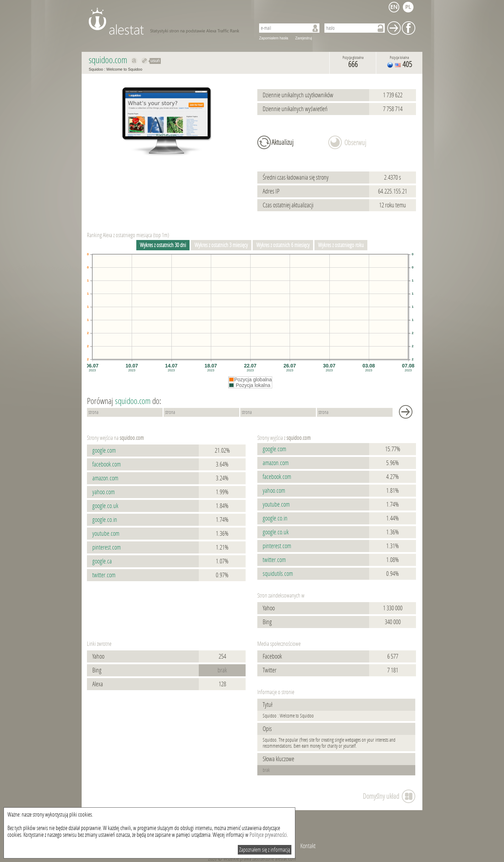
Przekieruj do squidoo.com (145, 61)
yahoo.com (103, 492)
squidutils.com (278, 574)
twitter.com (104, 575)
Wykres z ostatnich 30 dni (163, 245)
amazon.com (105, 478)
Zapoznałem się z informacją (265, 850)
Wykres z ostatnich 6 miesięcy (283, 245)
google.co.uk (105, 506)
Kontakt (308, 846)
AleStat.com (168, 21)
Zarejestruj (304, 38)
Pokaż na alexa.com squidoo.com (134, 61)
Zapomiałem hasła (274, 38)
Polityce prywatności (268, 835)
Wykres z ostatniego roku (341, 245)
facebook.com (106, 464)
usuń (155, 61)
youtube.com (106, 534)
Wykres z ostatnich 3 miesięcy (221, 245)
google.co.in (105, 520)
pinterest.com (106, 547)
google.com (104, 451)
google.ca (102, 561)
